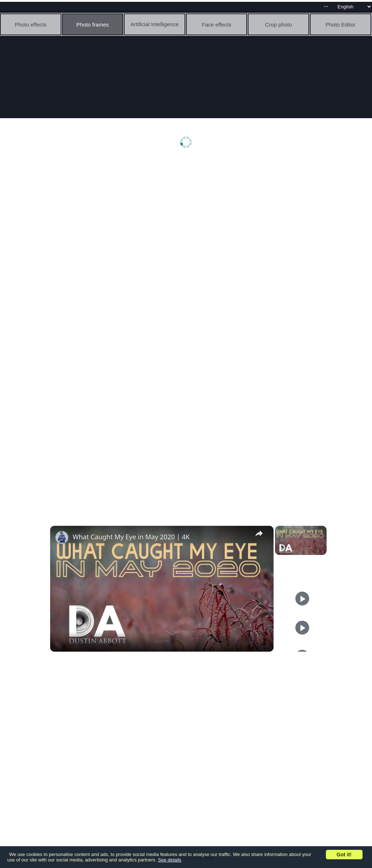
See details (170, 860)
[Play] (302, 599)
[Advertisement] (188, 217)
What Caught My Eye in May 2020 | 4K (131, 537)
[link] (62, 537)
